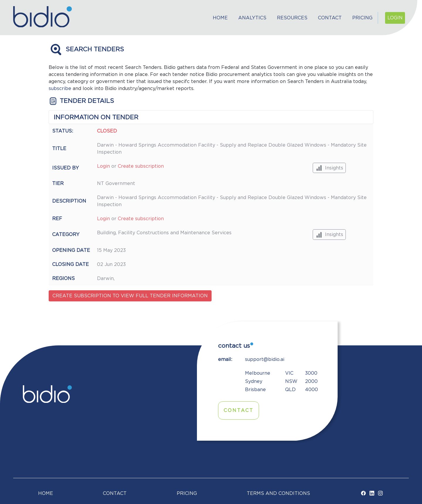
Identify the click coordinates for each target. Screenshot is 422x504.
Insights (329, 168)
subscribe (60, 89)
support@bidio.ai (265, 359)
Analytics (252, 18)
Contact (330, 18)
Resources (292, 18)
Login (395, 18)
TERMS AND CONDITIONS (278, 493)
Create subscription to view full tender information (130, 296)
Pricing (362, 18)
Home (220, 18)
